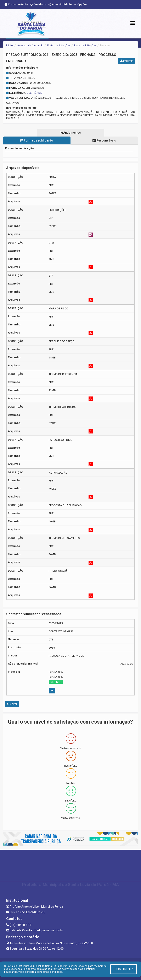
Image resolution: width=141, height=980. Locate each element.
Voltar (12, 704)
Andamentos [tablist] (70, 133)
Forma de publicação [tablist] (37, 140)
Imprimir (126, 61)
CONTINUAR (124, 969)
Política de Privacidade (66, 969)
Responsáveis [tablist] (104, 140)
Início (10, 45)
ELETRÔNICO (35, 93)
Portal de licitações (59, 45)
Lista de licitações (85, 45)
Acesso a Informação (30, 45)
